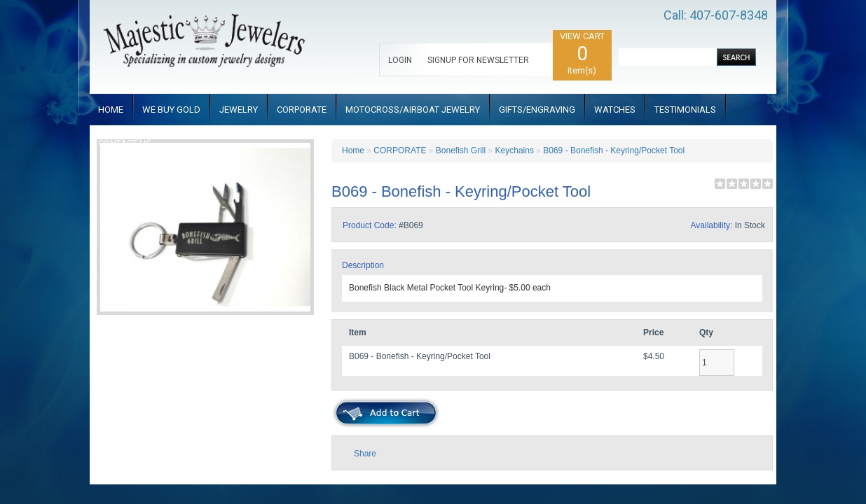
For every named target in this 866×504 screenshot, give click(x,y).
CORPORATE (302, 110)
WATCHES (615, 110)
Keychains (515, 150)
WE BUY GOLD (171, 110)
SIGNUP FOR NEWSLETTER (478, 60)
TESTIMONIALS (685, 110)
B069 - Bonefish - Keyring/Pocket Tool (614, 150)
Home (353, 150)
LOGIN (400, 60)
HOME (111, 110)
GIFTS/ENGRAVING (537, 110)
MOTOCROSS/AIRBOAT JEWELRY (413, 110)
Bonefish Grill (461, 150)
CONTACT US (125, 143)
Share (365, 454)
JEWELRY (239, 110)
